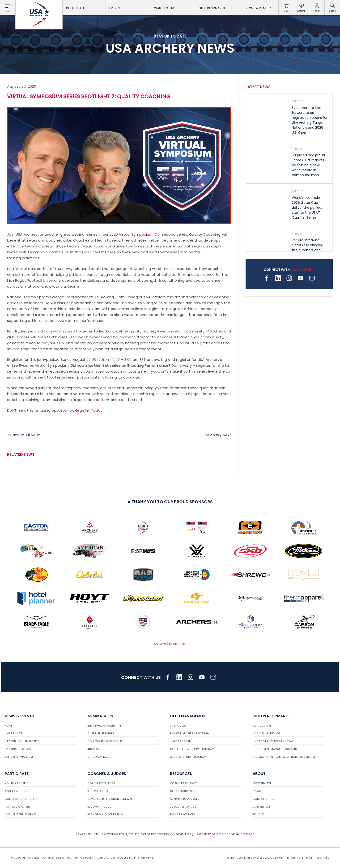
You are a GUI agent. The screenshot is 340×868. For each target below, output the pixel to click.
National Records (18, 749)
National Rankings (267, 733)
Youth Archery (16, 783)
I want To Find (170, 8)
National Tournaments (22, 741)
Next (227, 435)
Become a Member (257, 8)
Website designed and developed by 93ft (256, 858)
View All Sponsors (170, 644)
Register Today (89, 410)
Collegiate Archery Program (192, 749)
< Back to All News (24, 435)
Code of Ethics (264, 799)
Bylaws (258, 791)
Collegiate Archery (20, 799)
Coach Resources (101, 783)
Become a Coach (100, 791)
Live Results (14, 733)
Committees (262, 807)
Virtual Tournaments (21, 814)
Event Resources (183, 814)
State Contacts (99, 757)
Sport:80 (323, 858)
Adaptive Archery (18, 807)
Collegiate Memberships (105, 741)
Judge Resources (183, 807)
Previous (211, 435)
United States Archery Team (273, 741)
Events (127, 8)
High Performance (214, 8)
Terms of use (106, 858)
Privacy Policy (84, 858)
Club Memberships (101, 733)
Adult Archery (16, 791)
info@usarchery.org (201, 834)
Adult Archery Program (188, 757)
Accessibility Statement (135, 858)
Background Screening (105, 814)
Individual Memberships (105, 726)
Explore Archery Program (190, 733)
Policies (259, 814)
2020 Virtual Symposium (131, 234)
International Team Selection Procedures (284, 757)
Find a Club (178, 726)
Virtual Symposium (19, 757)
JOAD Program (181, 741)
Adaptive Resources (185, 799)
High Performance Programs (275, 749)
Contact (247, 834)
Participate (84, 8)
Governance (262, 783)
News (9, 726)
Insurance (95, 749)
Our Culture (262, 726)
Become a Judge (99, 807)
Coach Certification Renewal (110, 799)
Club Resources (182, 791)
